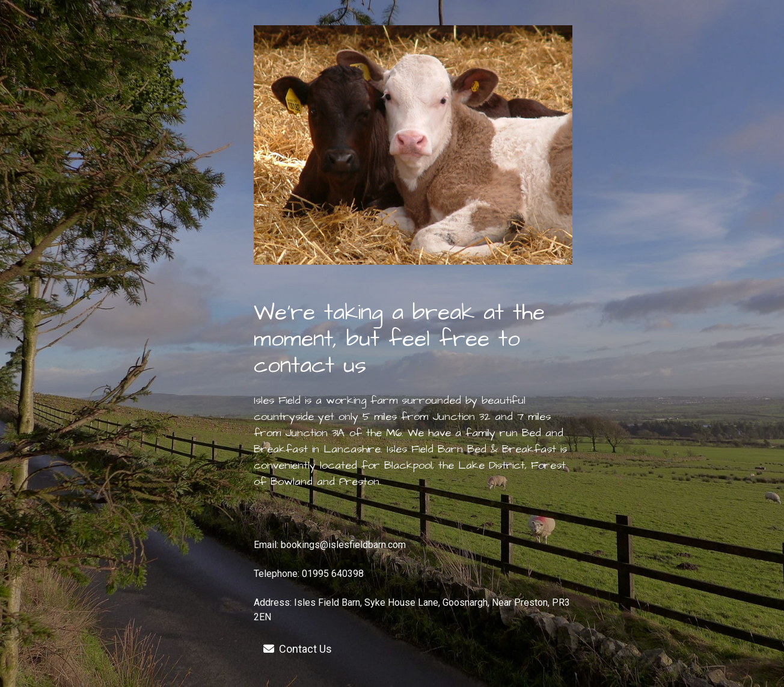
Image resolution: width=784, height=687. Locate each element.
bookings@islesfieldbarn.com (343, 545)
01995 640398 (333, 574)
